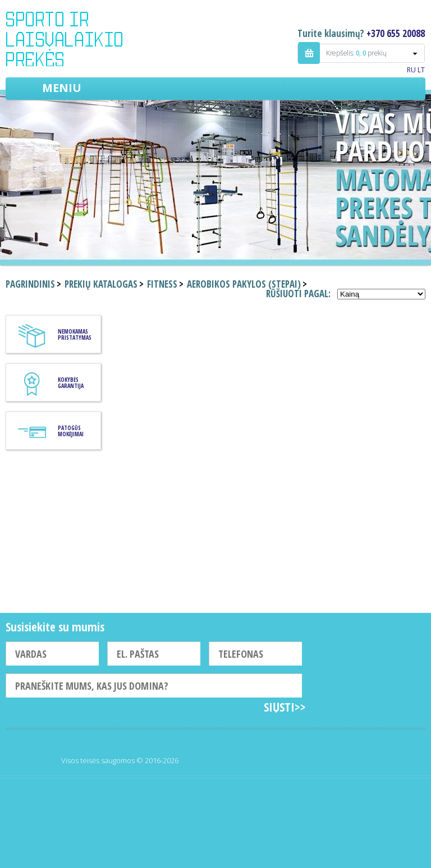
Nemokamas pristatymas (75, 334)
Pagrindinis (30, 284)
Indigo (74, 39)
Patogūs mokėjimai (71, 431)
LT (421, 70)
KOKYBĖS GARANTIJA (71, 383)
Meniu (62, 88)
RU (411, 70)
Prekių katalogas (101, 284)
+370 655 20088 (396, 33)
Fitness (162, 284)
